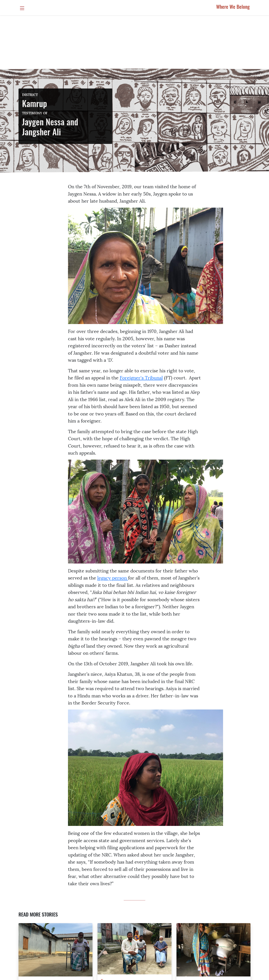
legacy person (113, 577)
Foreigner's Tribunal (141, 377)
